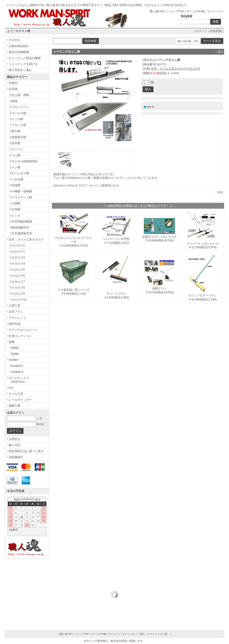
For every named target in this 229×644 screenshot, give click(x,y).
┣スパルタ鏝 (17, 113)
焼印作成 (15, 324)
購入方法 (15, 445)
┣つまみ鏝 (16, 179)
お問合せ (15, 439)
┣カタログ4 (17, 264)
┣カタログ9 (17, 294)
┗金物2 (14, 354)
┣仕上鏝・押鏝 (19, 95)
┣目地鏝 (15, 185)
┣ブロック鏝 (17, 125)
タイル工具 (16, 394)
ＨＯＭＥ (15, 40)
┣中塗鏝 (15, 209)
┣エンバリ (16, 149)
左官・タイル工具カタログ (26, 239)
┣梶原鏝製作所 (19, 228)
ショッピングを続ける (23, 64)
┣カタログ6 (17, 276)
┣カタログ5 (17, 270)
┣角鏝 (13, 101)
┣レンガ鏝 (16, 119)
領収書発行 (16, 457)
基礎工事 (15, 406)
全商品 (13, 83)
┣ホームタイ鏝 (19, 173)
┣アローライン (19, 107)
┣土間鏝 (15, 203)
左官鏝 (13, 89)
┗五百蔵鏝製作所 (20, 233)
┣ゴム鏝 (15, 155)
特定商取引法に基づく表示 (26, 451)
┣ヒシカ (15, 215)
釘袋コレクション (20, 336)
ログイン (201, 31)
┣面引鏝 (15, 131)
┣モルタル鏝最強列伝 (23, 161)
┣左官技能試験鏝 (20, 221)
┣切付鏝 (15, 143)
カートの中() (195, 11)
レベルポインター (20, 400)
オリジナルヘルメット (23, 330)
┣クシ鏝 (15, 167)
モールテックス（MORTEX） (19, 380)
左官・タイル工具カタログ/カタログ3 (175, 69)
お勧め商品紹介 (19, 46)
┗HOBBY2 (16, 372)
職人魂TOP (157, 11)
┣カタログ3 (17, 258)
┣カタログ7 (17, 282)
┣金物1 (14, 348)
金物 (12, 342)
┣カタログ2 (17, 251)
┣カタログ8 (17, 288)
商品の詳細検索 (19, 52)
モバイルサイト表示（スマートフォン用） (146, 634)
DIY (11, 388)
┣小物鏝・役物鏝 (20, 191)
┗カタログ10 (18, 300)
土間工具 (15, 306)
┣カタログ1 (17, 245)
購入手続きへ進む (20, 70)
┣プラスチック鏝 (20, 197)
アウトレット (17, 318)
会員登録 (216, 31)
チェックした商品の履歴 (25, 58)
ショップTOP (175, 11)
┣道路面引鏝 (17, 137)
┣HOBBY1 (16, 366)
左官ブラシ (16, 312)
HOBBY (14, 360)
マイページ (214, 11)
